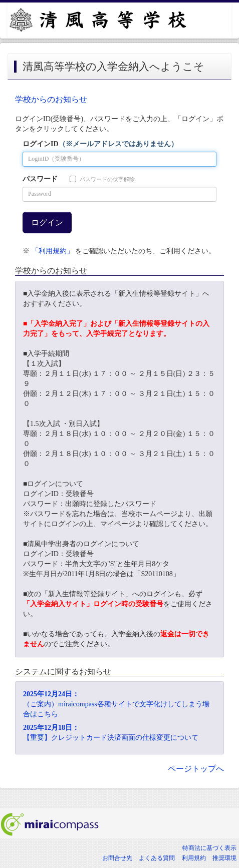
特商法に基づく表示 (209, 848)
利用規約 (194, 858)
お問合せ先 (117, 858)
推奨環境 (224, 858)
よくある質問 (157, 858)
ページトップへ (196, 769)
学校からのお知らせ (51, 99)
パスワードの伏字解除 (102, 179)
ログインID (100, 144)
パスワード (40, 179)
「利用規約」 (53, 251)
